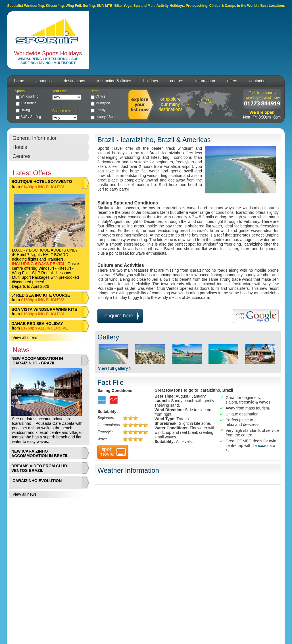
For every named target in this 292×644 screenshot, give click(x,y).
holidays (151, 81)
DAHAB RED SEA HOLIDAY (37, 324)
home (19, 81)
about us (44, 81)
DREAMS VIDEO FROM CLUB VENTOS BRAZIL (39, 468)
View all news (25, 494)
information (205, 81)
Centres (21, 156)
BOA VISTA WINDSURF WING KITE (44, 309)
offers (232, 81)
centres (177, 81)
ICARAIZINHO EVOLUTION (36, 481)
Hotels (20, 147)
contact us (258, 81)
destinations (75, 81)
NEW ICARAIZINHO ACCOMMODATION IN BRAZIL (40, 453)
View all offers (25, 337)
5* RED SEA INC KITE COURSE (41, 295)
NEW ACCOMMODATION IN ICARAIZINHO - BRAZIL (37, 361)
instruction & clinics (114, 81)
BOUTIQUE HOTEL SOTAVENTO (42, 181)
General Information (35, 138)
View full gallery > (115, 368)
